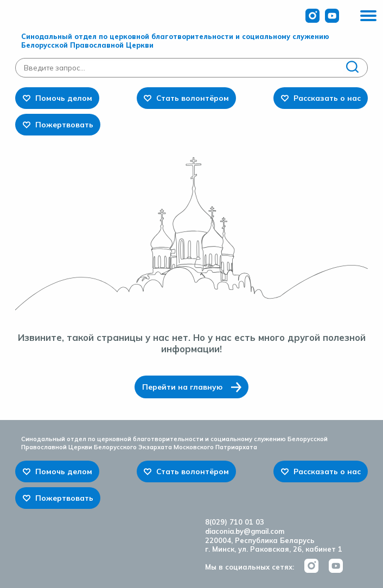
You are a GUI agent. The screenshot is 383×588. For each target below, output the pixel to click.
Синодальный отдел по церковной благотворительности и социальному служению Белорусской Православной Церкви (175, 41)
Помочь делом (64, 98)
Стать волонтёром (193, 98)
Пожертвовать (64, 124)
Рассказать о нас (327, 98)
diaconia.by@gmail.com (245, 531)
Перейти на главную (182, 387)
